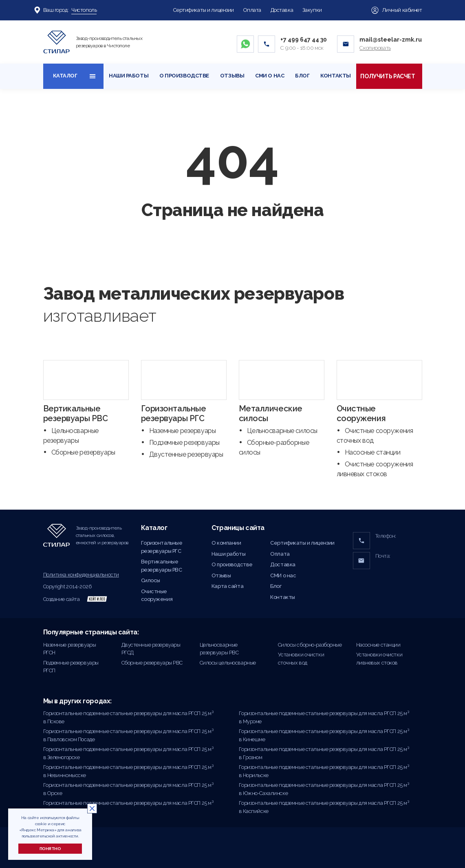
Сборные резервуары (83, 452)
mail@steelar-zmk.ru (391, 40)
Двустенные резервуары (186, 454)
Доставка (282, 10)
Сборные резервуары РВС (152, 663)
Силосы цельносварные (228, 663)
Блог (302, 76)
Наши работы (129, 76)
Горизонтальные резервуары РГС (174, 413)
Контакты (336, 76)
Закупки (312, 10)
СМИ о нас (270, 76)
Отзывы (232, 76)
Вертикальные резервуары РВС (76, 413)
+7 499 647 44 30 (304, 40)
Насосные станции (373, 452)
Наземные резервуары (183, 431)
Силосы (151, 580)
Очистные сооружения (361, 413)
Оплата (252, 10)
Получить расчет (389, 76)
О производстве (184, 76)
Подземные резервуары (184, 443)
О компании (226, 543)
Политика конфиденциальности (81, 575)
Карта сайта (227, 586)
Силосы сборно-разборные (310, 645)
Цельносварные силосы (282, 431)
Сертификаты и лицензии (204, 10)
